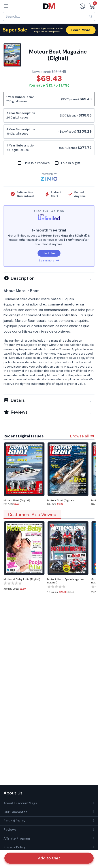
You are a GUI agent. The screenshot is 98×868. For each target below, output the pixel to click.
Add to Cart (49, 858)
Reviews (10, 830)
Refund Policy (14, 821)
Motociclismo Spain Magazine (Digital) (66, 581)
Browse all (82, 436)
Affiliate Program (17, 838)
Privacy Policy (15, 847)
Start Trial (49, 253)
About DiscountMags (20, 803)
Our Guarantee (15, 812)
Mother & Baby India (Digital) (22, 579)
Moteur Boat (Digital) (17, 500)
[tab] (49, 278)
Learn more (49, 260)
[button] (49, 278)
